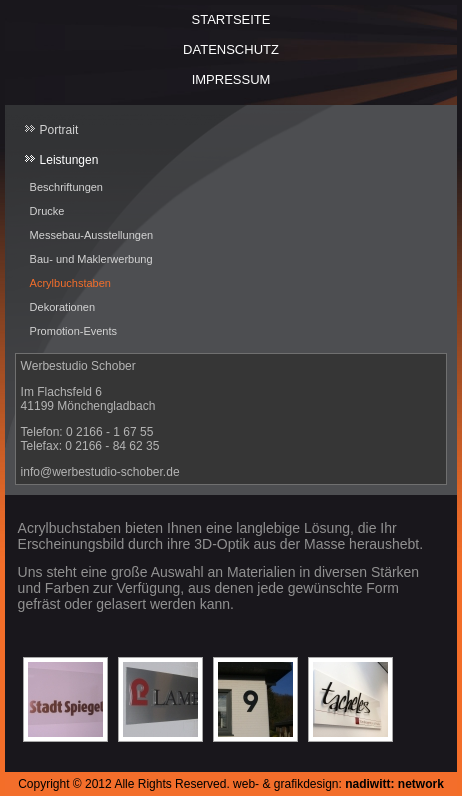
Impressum (231, 79)
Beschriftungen (66, 187)
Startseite (231, 19)
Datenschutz (231, 49)
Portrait (59, 130)
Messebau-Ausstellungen (92, 235)
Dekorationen (62, 307)
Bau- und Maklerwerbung (91, 259)
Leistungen (69, 160)
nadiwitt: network (394, 784)
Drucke (47, 211)
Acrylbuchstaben (70, 283)
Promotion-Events (73, 331)
